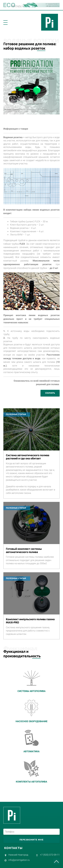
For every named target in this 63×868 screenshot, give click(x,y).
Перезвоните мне (32, 840)
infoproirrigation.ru (19, 860)
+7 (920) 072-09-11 (50, 855)
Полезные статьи (16, 414)
